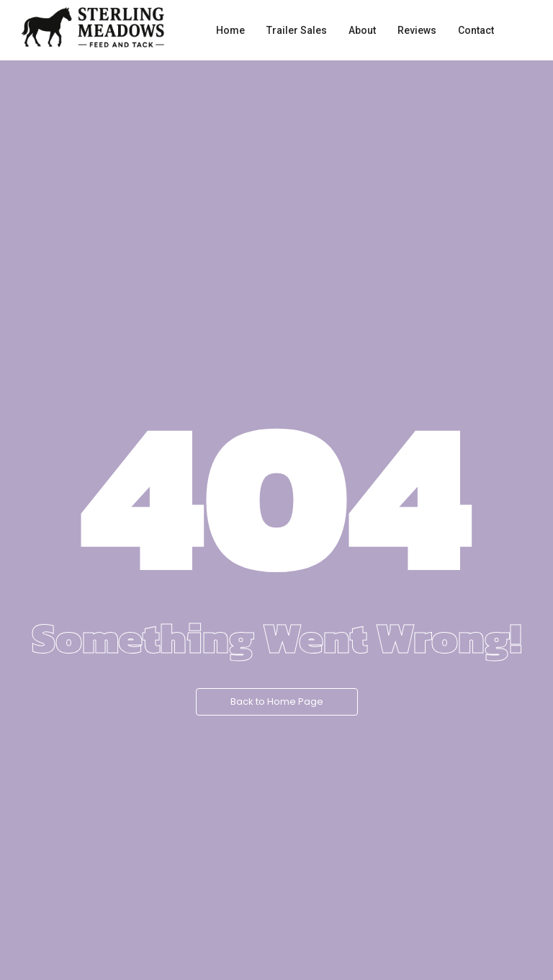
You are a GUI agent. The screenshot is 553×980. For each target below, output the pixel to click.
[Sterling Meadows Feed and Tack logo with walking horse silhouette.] (93, 27)
